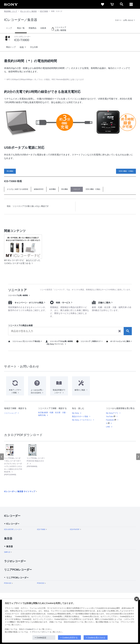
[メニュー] (131, 4)
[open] (122, 4)
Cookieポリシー (32, 629)
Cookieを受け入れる (97, 638)
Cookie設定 (42, 638)
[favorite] (103, 4)
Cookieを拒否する (70, 638)
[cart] (112, 4)
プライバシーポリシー (40, 632)
